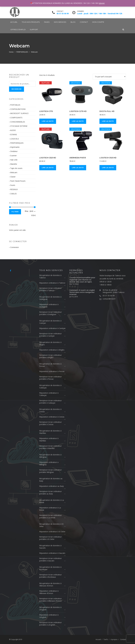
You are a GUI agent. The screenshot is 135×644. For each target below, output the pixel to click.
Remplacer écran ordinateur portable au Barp (50, 493)
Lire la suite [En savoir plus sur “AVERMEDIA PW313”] (78, 168)
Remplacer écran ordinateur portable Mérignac (50, 471)
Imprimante (15, 147)
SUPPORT (34, 29)
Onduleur (14, 151)
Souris (13, 185)
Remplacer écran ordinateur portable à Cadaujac (50, 402)
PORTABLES (15, 105)
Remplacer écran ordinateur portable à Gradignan (50, 313)
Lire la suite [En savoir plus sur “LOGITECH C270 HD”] (78, 121)
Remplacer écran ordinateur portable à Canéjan (50, 335)
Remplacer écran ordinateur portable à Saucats (50, 559)
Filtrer (15, 212)
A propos (114, 639)
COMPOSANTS (16, 118)
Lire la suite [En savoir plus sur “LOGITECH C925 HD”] (108, 168)
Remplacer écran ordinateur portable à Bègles (50, 356)
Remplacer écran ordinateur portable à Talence (50, 289)
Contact (84, 22)
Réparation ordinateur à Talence (52, 283)
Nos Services (60, 22)
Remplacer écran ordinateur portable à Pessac (50, 378)
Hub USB (14, 160)
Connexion (14, 247)
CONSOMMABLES (18, 122)
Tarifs (106, 639)
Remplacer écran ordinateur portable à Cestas (50, 423)
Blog (73, 22)
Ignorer (102, 3)
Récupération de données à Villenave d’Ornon (50, 585)
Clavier (13, 177)
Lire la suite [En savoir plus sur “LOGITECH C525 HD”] (48, 168)
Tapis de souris (16, 168)
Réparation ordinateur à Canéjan (52, 328)
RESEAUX (14, 189)
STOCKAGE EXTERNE (19, 126)
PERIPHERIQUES (22, 52)
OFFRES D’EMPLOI (18, 29)
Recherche (17, 89)
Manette (14, 164)
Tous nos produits (31, 22)
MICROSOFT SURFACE (19, 113)
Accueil (14, 22)
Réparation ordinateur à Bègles (52, 350)
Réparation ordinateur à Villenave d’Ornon (49, 592)
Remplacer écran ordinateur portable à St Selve (50, 538)
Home (11, 52)
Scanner (13, 156)
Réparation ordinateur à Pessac (52, 371)
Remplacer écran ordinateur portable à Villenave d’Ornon (51, 600)
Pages (47, 22)
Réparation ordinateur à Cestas (52, 417)
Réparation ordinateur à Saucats (52, 553)
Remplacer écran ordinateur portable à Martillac (50, 447)
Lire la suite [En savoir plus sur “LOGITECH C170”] (48, 121)
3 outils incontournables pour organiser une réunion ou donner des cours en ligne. (82, 280)
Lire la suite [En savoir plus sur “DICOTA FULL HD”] (108, 121)
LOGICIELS (15, 139)
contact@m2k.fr (109, 299)
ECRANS (14, 134)
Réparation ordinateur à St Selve (52, 532)
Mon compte (98, 22)
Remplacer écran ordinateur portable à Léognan (50, 624)
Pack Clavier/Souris (18, 181)
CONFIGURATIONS (18, 109)
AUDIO (13, 130)
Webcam (14, 172)
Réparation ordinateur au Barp (52, 486)
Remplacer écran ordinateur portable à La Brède (50, 516)
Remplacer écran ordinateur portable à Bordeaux (50, 576)
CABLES (13, 194)
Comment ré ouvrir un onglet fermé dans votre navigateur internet (82, 292)
